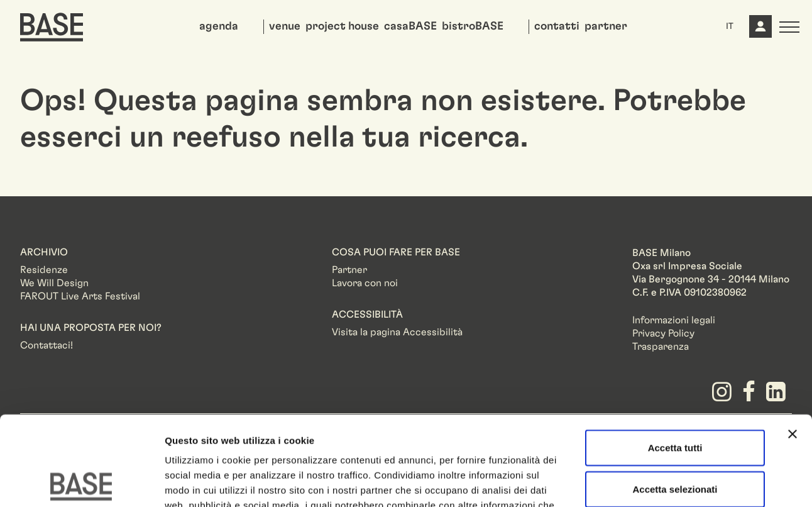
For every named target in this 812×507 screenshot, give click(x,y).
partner (606, 26)
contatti (557, 26)
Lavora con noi (365, 283)
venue (285, 26)
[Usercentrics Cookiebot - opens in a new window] (81, 482)
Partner (349, 270)
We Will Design (54, 283)
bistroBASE (473, 26)
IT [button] (730, 26)
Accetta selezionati (675, 400)
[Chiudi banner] (793, 345)
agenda (219, 26)
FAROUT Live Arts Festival (80, 296)
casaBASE (410, 26)
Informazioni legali (674, 320)
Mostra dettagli (661, 482)
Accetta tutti (675, 358)
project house (342, 26)
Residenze (44, 270)
